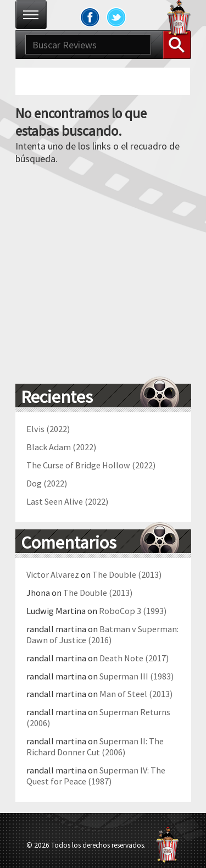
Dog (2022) (47, 483)
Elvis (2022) (48, 429)
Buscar (177, 45)
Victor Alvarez (53, 574)
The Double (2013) (127, 574)
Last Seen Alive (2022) (67, 501)
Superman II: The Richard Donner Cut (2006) (95, 747)
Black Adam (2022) (61, 447)
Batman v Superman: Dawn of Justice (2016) (102, 634)
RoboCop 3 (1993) (133, 611)
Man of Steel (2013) (136, 694)
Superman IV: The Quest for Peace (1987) (96, 776)
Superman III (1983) (137, 676)
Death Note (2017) (134, 658)
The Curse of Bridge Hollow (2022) (91, 465)
